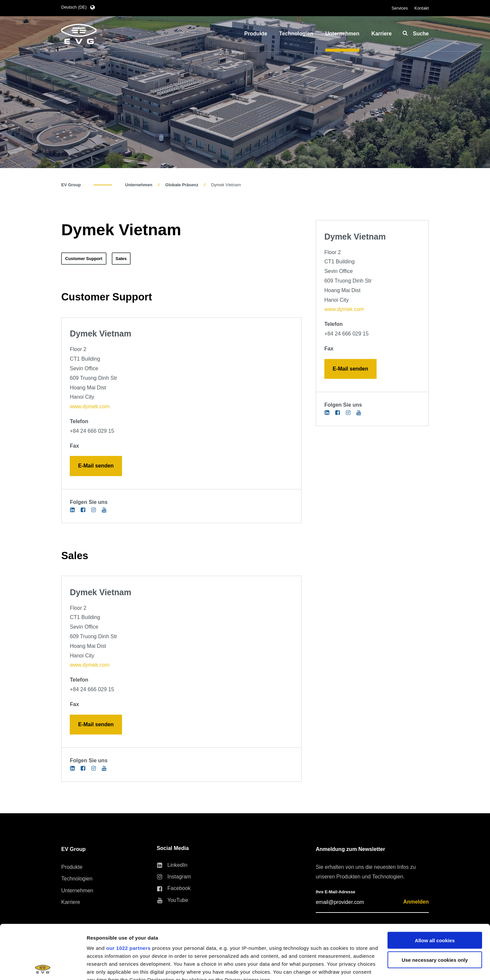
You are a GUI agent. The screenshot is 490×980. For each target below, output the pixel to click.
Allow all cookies (435, 886)
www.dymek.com (90, 406)
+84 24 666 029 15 (92, 431)
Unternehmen (139, 185)
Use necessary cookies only (435, 906)
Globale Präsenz (182, 185)
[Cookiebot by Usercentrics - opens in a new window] (43, 967)
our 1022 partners (128, 894)
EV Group (71, 185)
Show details (102, 967)
